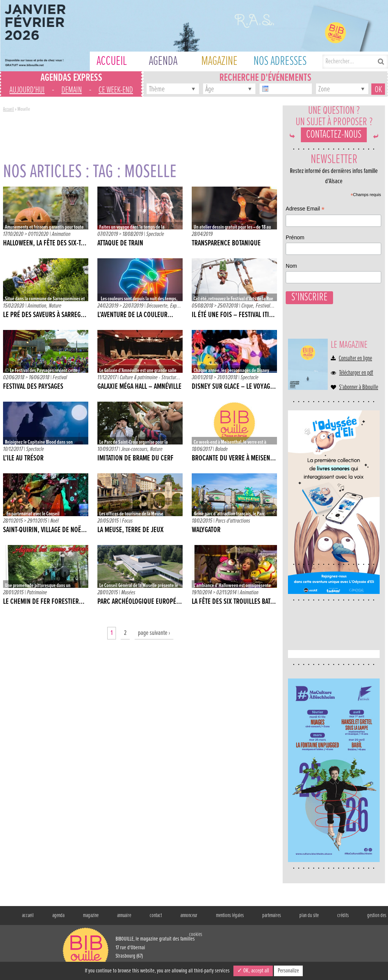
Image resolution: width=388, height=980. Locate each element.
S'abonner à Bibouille (359, 415)
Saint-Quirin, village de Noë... (45, 530)
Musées (128, 593)
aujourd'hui (27, 90)
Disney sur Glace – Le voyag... (234, 387)
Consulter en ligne (355, 386)
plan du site (309, 916)
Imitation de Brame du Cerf (135, 459)
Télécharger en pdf (356, 400)
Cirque (247, 306)
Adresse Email (310, 754)
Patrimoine (37, 593)
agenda (58, 916)
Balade (221, 449)
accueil (28, 916)
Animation (61, 234)
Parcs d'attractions (233, 521)
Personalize (288, 971)
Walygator (206, 530)
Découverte (157, 306)
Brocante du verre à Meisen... (234, 459)
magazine (91, 916)
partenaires (271, 916)
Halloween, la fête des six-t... (45, 243)
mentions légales (230, 916)
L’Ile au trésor (23, 459)
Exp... (176, 306)
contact (156, 916)
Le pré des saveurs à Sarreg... (45, 315)
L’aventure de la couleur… (135, 315)
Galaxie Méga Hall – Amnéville (139, 387)
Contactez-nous (334, 142)
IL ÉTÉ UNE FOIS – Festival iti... (233, 315)
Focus (127, 521)
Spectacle (155, 234)
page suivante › (154, 633)
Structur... (171, 378)
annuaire (124, 916)
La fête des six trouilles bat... (234, 602)
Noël (55, 521)
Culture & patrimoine (139, 378)
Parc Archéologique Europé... (140, 602)
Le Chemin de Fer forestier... (44, 602)
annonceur (189, 916)
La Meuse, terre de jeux (131, 530)
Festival (263, 306)
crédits (343, 916)
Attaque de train (120, 243)
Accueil (9, 109)
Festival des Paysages (33, 387)
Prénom (300, 782)
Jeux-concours (134, 449)
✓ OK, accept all (253, 971)
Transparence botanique (226, 243)
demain (72, 90)
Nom (296, 810)
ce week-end (116, 90)
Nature (55, 306)
